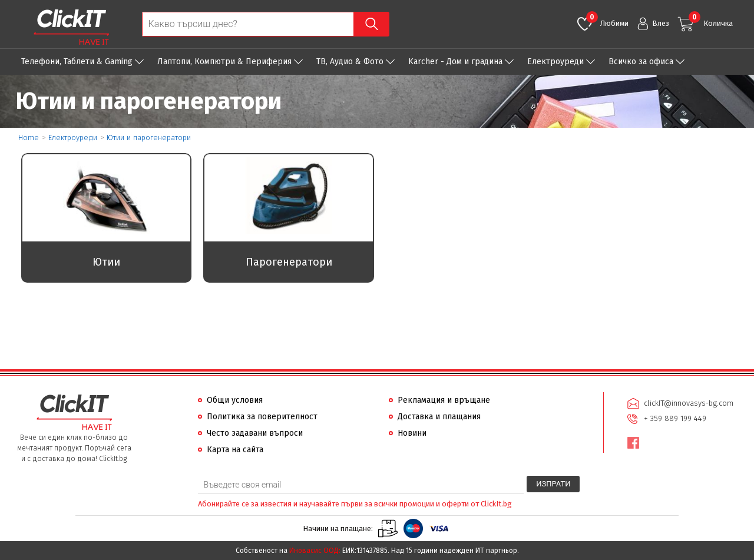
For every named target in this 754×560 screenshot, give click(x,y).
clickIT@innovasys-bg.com (689, 403)
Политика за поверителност (262, 417)
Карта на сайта (235, 450)
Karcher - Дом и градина (455, 62)
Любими (607, 19)
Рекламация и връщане (444, 400)
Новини (412, 433)
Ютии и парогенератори (149, 137)
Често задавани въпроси (255, 433)
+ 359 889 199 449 (675, 418)
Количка (711, 19)
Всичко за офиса (641, 62)
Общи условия (235, 400)
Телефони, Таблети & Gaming (77, 62)
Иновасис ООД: (315, 551)
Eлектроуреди (555, 62)
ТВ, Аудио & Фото (350, 62)
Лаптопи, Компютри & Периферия (224, 62)
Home (29, 137)
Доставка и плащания (439, 417)
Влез (661, 23)
